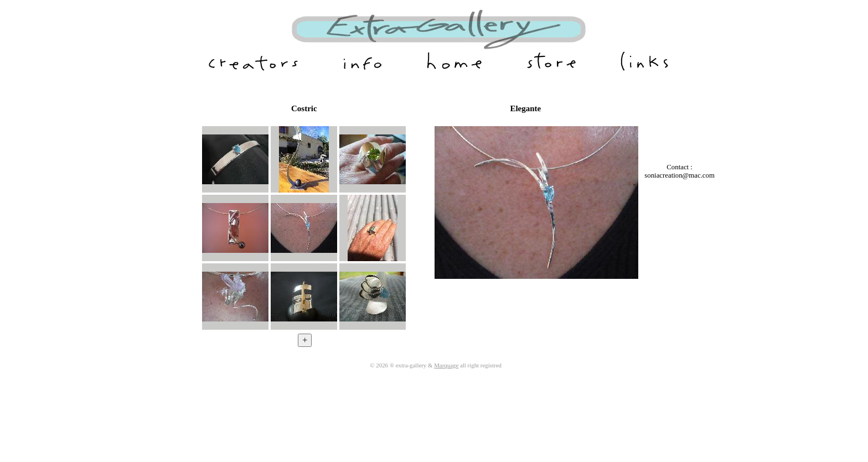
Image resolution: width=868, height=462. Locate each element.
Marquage (446, 365)
